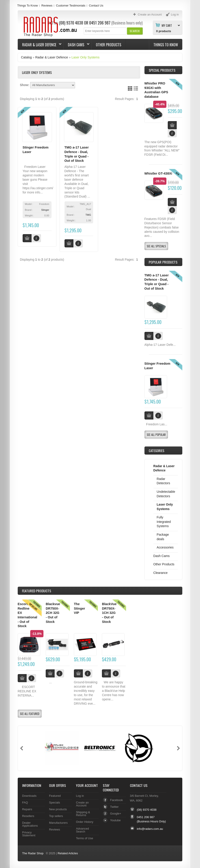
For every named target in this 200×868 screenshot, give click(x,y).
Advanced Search (82, 830)
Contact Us (96, 6)
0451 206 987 (100, 23)
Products (37, 591)
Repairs (27, 809)
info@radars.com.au (150, 829)
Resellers (28, 816)
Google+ (115, 814)
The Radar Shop (33, 853)
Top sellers (56, 816)
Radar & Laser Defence (40, 45)
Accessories (165, 547)
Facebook (116, 800)
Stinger (45, 210)
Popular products (163, 262)
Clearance (161, 573)
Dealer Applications (30, 824)
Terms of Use (84, 838)
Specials (55, 803)
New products (58, 809)
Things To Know (28, 6)
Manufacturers (58, 823)
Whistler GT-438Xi (158, 173)
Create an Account (82, 804)
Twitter (114, 807)
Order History (85, 822)
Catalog (26, 57)
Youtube (115, 820)
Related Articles (68, 853)
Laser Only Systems (85, 57)
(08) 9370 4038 (147, 810)
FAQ (25, 803)
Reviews (47, 6)
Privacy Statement (29, 834)
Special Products (162, 70)
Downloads (29, 796)
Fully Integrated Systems (164, 522)
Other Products (109, 45)
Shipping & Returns (83, 814)
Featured (55, 796)
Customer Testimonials (71, 6)
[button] (135, 31)
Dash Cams (76, 45)
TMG (88, 215)
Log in (80, 796)
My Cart (167, 25)
